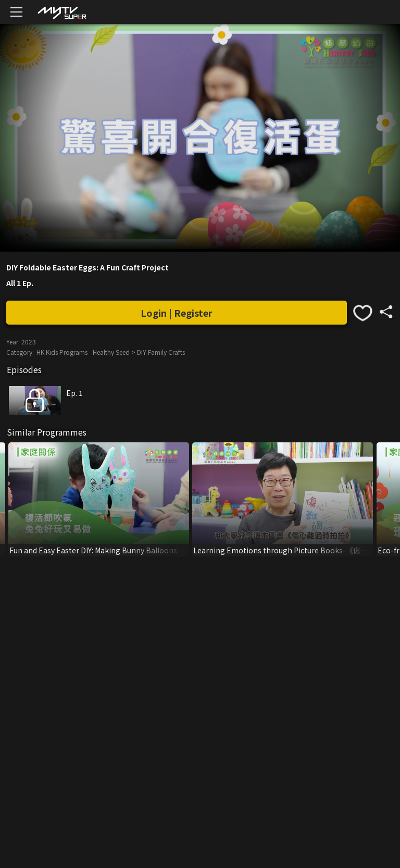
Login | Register (177, 313)
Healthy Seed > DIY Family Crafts (139, 352)
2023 (29, 342)
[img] (61, 12)
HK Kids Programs (62, 352)
